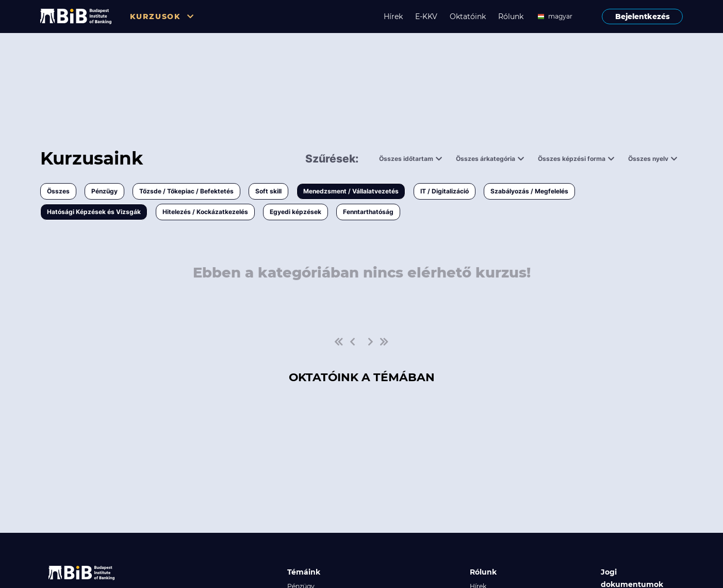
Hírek (393, 17)
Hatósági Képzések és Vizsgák (94, 212)
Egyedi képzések (295, 212)
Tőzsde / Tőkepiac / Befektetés (186, 191)
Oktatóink (468, 17)
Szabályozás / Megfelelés (529, 191)
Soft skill (268, 191)
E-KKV (426, 17)
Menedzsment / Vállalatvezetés (351, 191)
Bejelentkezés (643, 17)
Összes (58, 191)
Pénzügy (104, 191)
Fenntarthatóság (368, 212)
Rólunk (511, 17)
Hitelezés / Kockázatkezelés (205, 212)
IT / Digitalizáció (445, 191)
